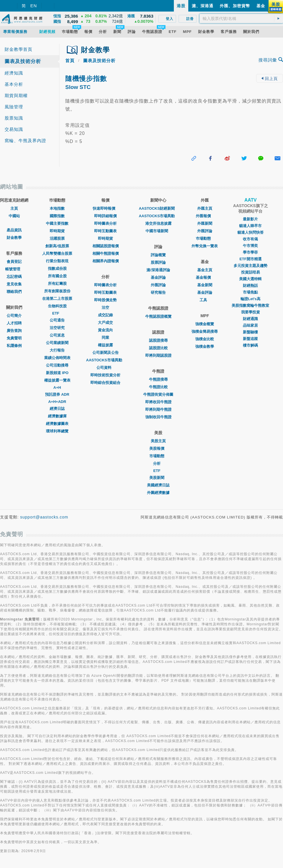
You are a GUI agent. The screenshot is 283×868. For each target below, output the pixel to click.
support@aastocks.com (44, 517)
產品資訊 (14, 230)
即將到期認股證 (158, 355)
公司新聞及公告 (106, 353)
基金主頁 (205, 270)
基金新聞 (205, 285)
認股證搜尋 (158, 340)
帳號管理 (14, 269)
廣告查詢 (14, 331)
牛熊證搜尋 (158, 379)
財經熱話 (250, 286)
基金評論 (158, 277)
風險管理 (14, 107)
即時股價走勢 (105, 300)
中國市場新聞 (158, 231)
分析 (158, 463)
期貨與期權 (16, 95)
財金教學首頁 (18, 49)
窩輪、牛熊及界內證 (25, 141)
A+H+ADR (57, 402)
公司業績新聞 (57, 343)
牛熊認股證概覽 (158, 316)
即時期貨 (57, 231)
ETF (57, 313)
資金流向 (105, 330)
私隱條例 (14, 346)
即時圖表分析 (105, 223)
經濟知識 (14, 73)
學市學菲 (250, 252)
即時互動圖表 (105, 231)
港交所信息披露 (158, 223)
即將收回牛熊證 (158, 402)
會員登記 (14, 262)
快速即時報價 (105, 208)
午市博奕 (250, 246)
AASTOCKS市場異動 (106, 360)
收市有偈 (250, 239)
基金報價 (205, 277)
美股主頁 (158, 441)
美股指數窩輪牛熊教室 (250, 305)
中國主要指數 (57, 223)
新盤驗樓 (250, 332)
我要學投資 (251, 312)
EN (34, 6)
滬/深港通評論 (158, 270)
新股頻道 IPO (57, 373)
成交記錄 (105, 315)
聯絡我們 (14, 292)
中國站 (14, 216)
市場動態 (158, 456)
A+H (57, 387)
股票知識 (14, 118)
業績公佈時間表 (57, 358)
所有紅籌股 (57, 284)
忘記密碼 (14, 277)
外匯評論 (158, 285)
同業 (105, 338)
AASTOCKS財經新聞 (158, 208)
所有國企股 (57, 276)
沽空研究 (57, 328)
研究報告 (158, 292)
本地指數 (57, 208)
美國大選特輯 (250, 279)
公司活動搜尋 (57, 365)
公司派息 (57, 335)
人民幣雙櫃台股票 (57, 253)
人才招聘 (14, 323)
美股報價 (158, 448)
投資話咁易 (251, 272)
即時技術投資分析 (105, 375)
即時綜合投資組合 (105, 383)
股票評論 (158, 262)
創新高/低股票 (57, 246)
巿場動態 (205, 238)
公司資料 (105, 368)
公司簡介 (14, 316)
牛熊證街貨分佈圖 (158, 394)
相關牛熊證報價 (106, 253)
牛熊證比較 (158, 387)
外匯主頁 (205, 208)
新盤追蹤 (250, 339)
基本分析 (14, 84)
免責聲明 (14, 338)
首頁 (70, 61)
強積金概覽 (205, 324)
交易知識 (14, 129)
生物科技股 (57, 306)
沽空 (105, 307)
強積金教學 (205, 346)
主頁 (14, 208)
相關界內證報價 (106, 261)
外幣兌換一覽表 (205, 246)
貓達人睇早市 (250, 226)
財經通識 (250, 319)
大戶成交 (105, 323)
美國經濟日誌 (158, 485)
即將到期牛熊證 (158, 409)
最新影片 (250, 219)
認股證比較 (158, 348)
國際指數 (57, 216)
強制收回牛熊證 (158, 417)
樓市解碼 (250, 345)
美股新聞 (158, 478)
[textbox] (241, 18)
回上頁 (270, 79)
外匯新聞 (205, 223)
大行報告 (57, 350)
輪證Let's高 (251, 299)
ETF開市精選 (251, 259)
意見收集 (14, 284)
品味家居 (250, 325)
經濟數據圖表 (57, 424)
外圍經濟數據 (158, 493)
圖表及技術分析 (23, 61)
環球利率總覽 (57, 431)
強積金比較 (205, 339)
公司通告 (57, 320)
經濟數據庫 (57, 416)
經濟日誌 (57, 409)
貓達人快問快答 (251, 232)
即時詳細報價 (105, 216)
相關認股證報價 (106, 246)
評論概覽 (158, 255)
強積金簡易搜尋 (205, 331)
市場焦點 (250, 292)
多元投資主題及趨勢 (251, 266)
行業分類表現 (57, 261)
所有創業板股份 (57, 291)
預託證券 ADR (57, 394)
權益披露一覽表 (57, 380)
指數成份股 (57, 268)
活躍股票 (57, 238)
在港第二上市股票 (57, 299)
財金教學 (14, 238)
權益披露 (105, 345)
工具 (205, 300)
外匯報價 (205, 216)
